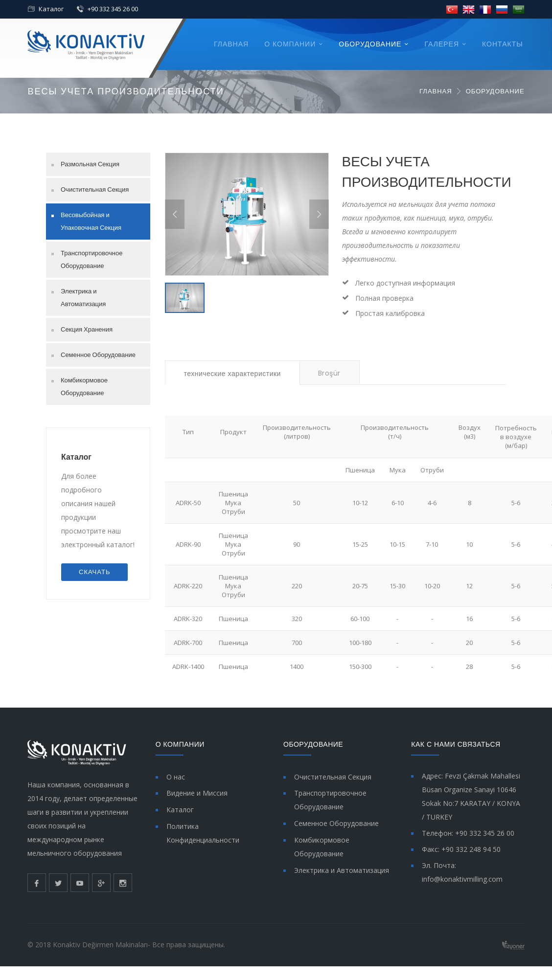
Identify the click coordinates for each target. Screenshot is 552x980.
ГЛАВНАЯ (231, 44)
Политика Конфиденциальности (203, 833)
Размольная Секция (90, 164)
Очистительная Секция (95, 189)
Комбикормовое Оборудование (84, 387)
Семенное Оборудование (98, 355)
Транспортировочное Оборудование (92, 259)
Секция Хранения (87, 329)
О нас (176, 777)
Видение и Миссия (197, 793)
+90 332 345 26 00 (113, 9)
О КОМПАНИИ (290, 44)
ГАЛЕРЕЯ (442, 44)
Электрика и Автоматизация (83, 298)
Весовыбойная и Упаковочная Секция (91, 221)
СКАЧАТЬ (94, 572)
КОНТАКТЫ (503, 44)
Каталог (51, 9)
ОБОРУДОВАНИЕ (370, 44)
